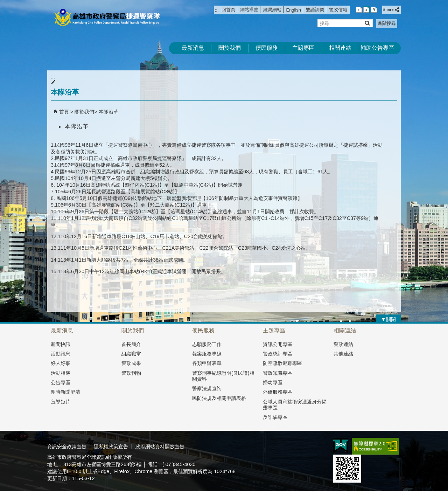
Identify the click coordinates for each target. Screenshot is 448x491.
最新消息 (193, 48)
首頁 (64, 112)
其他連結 (343, 354)
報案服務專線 (207, 354)
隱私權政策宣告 (111, 447)
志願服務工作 (207, 344)
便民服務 (267, 48)
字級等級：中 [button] (366, 10)
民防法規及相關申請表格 (219, 398)
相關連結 (340, 48)
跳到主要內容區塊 (4, 4)
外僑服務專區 (278, 392)
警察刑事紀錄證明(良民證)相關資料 (223, 376)
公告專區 (61, 382)
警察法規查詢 (207, 388)
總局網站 (272, 10)
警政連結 (343, 344)
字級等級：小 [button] (359, 10)
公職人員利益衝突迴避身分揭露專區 (295, 405)
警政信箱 (338, 10)
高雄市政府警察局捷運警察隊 (106, 18)
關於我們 (230, 48)
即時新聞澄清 (65, 392)
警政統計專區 (278, 354)
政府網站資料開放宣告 (160, 447)
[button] (367, 23)
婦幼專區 (273, 382)
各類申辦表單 (207, 363)
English (294, 10)
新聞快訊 (61, 344)
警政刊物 (131, 373)
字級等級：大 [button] (374, 10)
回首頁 (228, 10)
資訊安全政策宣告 (67, 447)
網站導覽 (249, 10)
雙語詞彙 (315, 10)
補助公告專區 (377, 48)
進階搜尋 (387, 23)
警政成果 (131, 363)
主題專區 (303, 48)
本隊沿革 (108, 112)
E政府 (341, 446)
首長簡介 (131, 344)
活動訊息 (61, 354)
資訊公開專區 (278, 344)
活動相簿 (61, 373)
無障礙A (375, 446)
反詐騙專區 (275, 417)
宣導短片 (61, 402)
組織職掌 (131, 354)
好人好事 (61, 363)
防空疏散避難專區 (282, 363)
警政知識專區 (278, 373)
